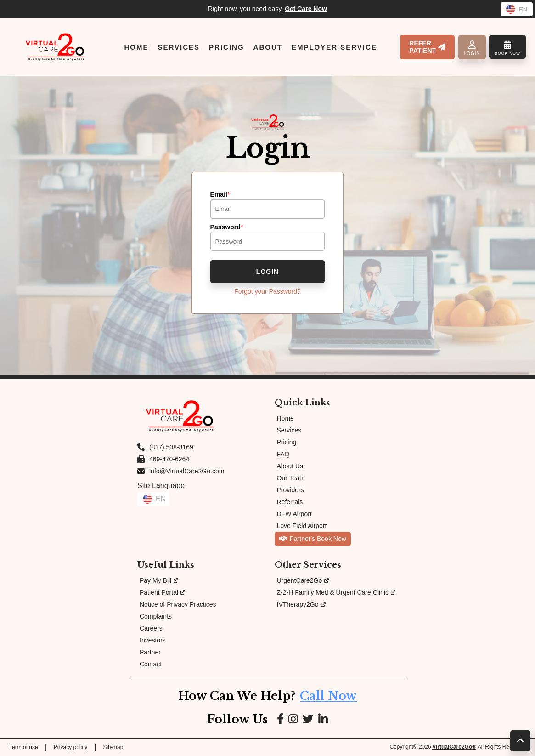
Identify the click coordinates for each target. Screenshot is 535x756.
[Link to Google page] (308, 719)
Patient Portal (162, 592)
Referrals (290, 502)
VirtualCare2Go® (454, 747)
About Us (290, 466)
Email (220, 194)
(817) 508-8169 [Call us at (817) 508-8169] (171, 447)
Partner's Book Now (313, 539)
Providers (290, 490)
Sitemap (113, 747)
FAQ (283, 454)
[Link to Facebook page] (280, 719)
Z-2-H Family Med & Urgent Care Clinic (336, 592)
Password (227, 227)
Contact (151, 664)
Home (285, 418)
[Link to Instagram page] (293, 719)
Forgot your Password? (267, 291)
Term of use (24, 747)
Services (289, 430)
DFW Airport (294, 514)
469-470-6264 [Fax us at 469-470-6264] (169, 459)
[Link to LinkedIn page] (323, 719)
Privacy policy (70, 747)
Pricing (287, 442)
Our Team (291, 478)
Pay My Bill (159, 580)
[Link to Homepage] (55, 47)
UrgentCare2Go (303, 580)
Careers (151, 628)
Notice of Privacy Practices (178, 604)
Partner (150, 652)
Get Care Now (306, 9)
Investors (153, 640)
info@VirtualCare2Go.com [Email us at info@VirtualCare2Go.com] (187, 471)
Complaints (156, 616)
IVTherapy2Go (301, 604)
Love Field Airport (302, 526)
